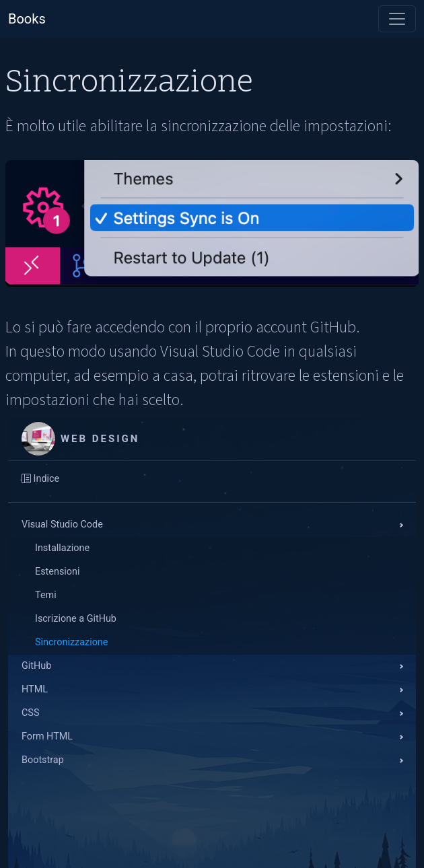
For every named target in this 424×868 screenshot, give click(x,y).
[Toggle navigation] (397, 19)
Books (27, 19)
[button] (212, 525)
